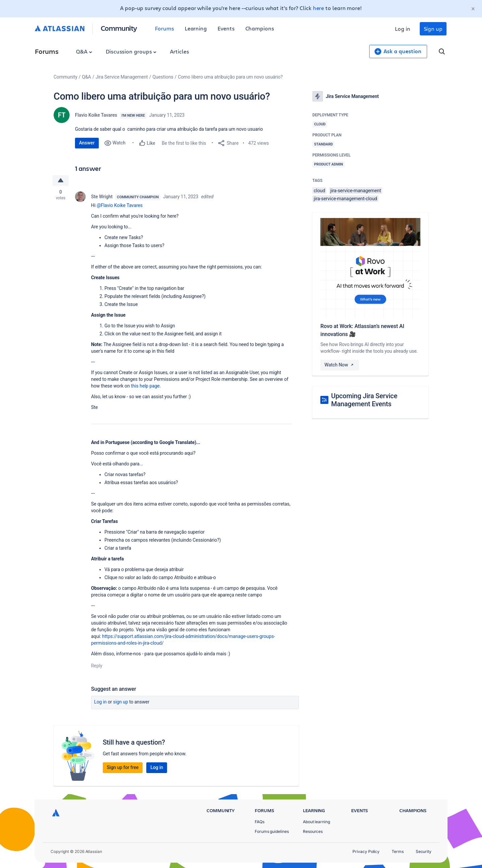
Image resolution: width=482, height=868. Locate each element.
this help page (145, 386)
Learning (196, 28)
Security (424, 851)
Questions (163, 77)
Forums (165, 28)
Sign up (433, 29)
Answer (87, 143)
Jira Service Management (122, 77)
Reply (97, 666)
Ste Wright (102, 197)
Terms (398, 851)
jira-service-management (356, 191)
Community (119, 28)
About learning (316, 822)
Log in (403, 29)
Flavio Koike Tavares (96, 115)
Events (226, 28)
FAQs (260, 822)
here (319, 8)
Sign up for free (123, 767)
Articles (179, 51)
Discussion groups (131, 51)
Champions (260, 28)
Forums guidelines (272, 831)
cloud (319, 191)
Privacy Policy (366, 851)
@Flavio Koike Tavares (120, 205)
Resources (313, 831)
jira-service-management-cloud (345, 199)
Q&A (84, 51)
